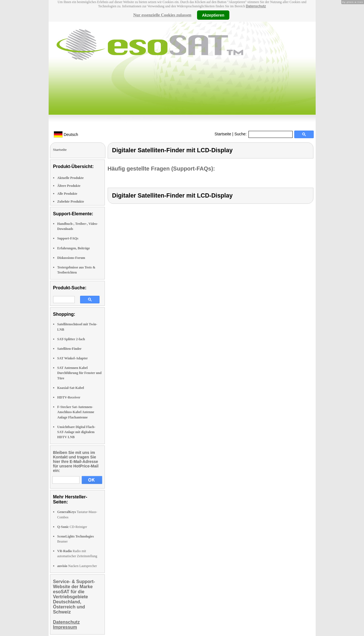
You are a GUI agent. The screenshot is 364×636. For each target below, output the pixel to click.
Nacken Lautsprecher (77, 566)
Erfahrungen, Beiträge (74, 248)
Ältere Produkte (69, 186)
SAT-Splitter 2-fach (71, 339)
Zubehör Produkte (71, 201)
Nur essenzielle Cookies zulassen (162, 15)
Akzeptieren (213, 15)
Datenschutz (256, 6)
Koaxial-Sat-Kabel (71, 388)
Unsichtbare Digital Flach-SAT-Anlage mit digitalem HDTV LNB (76, 432)
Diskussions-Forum (71, 258)
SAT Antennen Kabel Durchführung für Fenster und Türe (80, 373)
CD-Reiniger (72, 527)
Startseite (223, 134)
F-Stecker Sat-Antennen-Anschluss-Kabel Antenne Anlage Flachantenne (76, 412)
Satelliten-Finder (70, 349)
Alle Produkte (67, 194)
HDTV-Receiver (69, 397)
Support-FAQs (68, 238)
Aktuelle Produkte (71, 178)
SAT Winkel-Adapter (73, 358)
